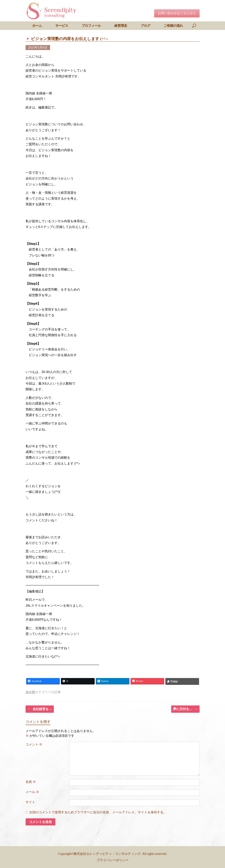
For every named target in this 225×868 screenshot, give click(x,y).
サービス (62, 26)
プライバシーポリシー (113, 860)
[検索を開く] (194, 26)
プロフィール (91, 26)
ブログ (145, 26)
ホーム (37, 26)
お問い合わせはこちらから (177, 13)
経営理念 (121, 26)
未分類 (30, 692)
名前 (31, 782)
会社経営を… (40, 709)
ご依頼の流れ (173, 26)
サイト (30, 802)
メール (32, 792)
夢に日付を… (185, 709)
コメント (34, 744)
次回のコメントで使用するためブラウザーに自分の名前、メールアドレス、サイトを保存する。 (98, 812)
